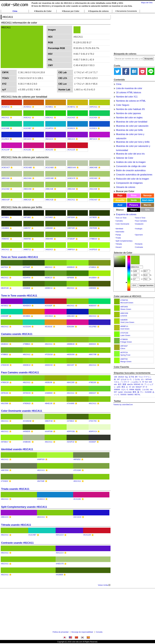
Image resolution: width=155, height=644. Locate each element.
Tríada (118, 238)
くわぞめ (145, 390)
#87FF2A (124, 352)
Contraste (139, 247)
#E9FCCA (93, 431)
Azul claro (147, 200)
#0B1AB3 (71, 316)
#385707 (27, 228)
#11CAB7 (28, 128)
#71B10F (71, 239)
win (133, 387)
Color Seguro (123, 105)
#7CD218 (49, 354)
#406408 (49, 228)
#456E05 (27, 431)
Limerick (124, 316)
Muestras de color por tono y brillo (133, 142)
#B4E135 (49, 403)
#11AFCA (49, 128)
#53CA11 (27, 118)
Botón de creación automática (131, 170)
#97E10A (5, 393)
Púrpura (134, 205)
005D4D (137, 384)
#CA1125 (71, 150)
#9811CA (5, 517)
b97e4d (149, 379)
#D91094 (71, 327)
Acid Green (125, 329)
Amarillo (120, 200)
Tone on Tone (121, 218)
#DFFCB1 (71, 431)
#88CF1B (49, 421)
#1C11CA (77, 517)
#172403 (49, 217)
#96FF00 (124, 359)
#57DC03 (27, 393)
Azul (120, 205)
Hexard (119, 247)
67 (144, 387)
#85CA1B (49, 200)
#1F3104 (71, 217)
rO (130, 387)
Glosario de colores (126, 187)
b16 (150, 382)
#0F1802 (27, 217)
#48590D (93, 288)
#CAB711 (71, 107)
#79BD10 (93, 239)
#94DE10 (27, 365)
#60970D (27, 239)
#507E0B (93, 228)
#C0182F (49, 306)
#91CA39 (93, 189)
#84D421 (93, 344)
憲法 (123, 387)
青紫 (124, 384)
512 (146, 382)
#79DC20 (5, 382)
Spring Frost (125, 355)
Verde (134, 200)
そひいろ (125, 390)
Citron (123, 348)
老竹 (120, 384)
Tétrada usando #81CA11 (16, 525)
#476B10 (70, 421)
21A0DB (148, 392)
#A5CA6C (94, 178)
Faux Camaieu (141, 221)
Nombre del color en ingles (129, 118)
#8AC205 (71, 382)
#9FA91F (124, 346)
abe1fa (130, 384)
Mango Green (126, 362)
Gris (147, 210)
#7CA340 (77, 470)
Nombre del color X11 (127, 97)
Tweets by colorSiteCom (123, 405)
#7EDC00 (5, 365)
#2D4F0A (27, 278)
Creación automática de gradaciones (134, 175)
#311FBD (93, 327)
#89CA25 (27, 200)
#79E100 (92, 382)
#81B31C (5, 344)
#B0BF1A (124, 326)
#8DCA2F (6, 200)
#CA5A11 (28, 107)
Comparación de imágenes (129, 183)
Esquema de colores (126, 214)
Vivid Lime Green (127, 322)
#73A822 (5, 481)
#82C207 (71, 365)
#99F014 (71, 249)
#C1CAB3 (50, 168)
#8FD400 (124, 307)
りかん (117, 382)
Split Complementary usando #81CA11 (24, 507)
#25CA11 (49, 118)
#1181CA (71, 128)
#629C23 (49, 278)
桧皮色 (138, 390)
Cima (15, 11)
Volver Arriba (103, 585)
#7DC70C (93, 421)
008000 (117, 390)
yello (119, 387)
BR (136, 377)
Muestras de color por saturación (132, 126)
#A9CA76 (71, 178)
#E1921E (49, 327)
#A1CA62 (6, 189)
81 (142, 384)
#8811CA (71, 139)
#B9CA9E (93, 168)
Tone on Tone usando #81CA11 (20, 257)
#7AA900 (71, 403)
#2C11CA (28, 139)
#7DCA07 (93, 200)
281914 (121, 377)
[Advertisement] (134, 33)
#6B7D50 (5, 470)
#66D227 (93, 393)
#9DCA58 (28, 189)
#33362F (92, 442)
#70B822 (5, 354)
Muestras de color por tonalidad (132, 122)
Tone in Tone (140, 218)
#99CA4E (49, 189)
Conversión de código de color (131, 166)
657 (116, 392)
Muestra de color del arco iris (130, 154)
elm (115, 384)
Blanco (120, 210)
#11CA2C (71, 118)
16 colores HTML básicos (129, 92)
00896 (132, 390)
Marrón (147, 205)
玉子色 (131, 377)
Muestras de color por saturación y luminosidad (133, 147)
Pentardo (139, 244)
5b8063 (130, 395)
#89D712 (27, 249)
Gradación (139, 224)
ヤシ (142, 392)
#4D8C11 (49, 288)
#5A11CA (49, 139)
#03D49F (5, 316)
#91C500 (5, 403)
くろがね (136, 379)
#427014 (5, 267)
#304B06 (5, 228)
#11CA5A (93, 118)
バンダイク (125, 382)
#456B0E (27, 288)
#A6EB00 (49, 393)
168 (116, 377)
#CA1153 (49, 150)
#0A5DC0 (27, 306)
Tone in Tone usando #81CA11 (19, 296)
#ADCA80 (50, 178)
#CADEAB (27, 421)
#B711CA (93, 139)
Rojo (120, 195)
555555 (123, 395)
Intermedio (120, 232)
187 (118, 379)
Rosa (134, 195)
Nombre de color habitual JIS (130, 109)
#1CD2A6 (27, 327)
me (151, 390)
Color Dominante (122, 224)
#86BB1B (71, 344)
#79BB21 (27, 344)
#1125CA (5, 139)
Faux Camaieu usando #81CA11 (20, 372)
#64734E (41, 481)
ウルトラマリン (145, 377)
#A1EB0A (93, 278)
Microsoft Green (127, 303)
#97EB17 (5, 442)
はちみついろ (126, 379)
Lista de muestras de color (129, 88)
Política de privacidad (60, 632)
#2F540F (27, 267)
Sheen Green (126, 309)
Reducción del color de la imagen (133, 179)
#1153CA (93, 128)
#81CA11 (5, 118)
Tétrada (119, 244)
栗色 (134, 392)
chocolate (128, 392)
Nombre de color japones (129, 113)
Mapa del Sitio (147, 3)
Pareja (118, 235)
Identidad (119, 229)
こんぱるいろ (136, 382)
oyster (120, 392)
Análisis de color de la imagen (131, 162)
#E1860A (27, 316)
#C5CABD (28, 168)
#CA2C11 (6, 107)
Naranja (147, 195)
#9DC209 (124, 313)
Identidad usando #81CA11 (17, 449)
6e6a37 (139, 387)
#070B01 (5, 217)
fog (126, 377)
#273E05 (93, 217)
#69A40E (49, 239)
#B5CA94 (6, 178)
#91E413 (49, 249)
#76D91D (27, 403)
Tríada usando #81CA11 (15, 489)
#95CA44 (71, 189)
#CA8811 (49, 107)
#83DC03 (49, 365)
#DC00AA (49, 316)
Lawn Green (125, 335)
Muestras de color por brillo (129, 130)
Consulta (99, 632)
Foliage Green (126, 342)
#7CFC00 (124, 333)
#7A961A (93, 267)
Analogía (139, 229)
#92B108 (49, 382)
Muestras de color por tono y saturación (130, 135)
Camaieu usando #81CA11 (17, 334)
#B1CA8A (28, 178)
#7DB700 (124, 300)
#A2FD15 (93, 249)
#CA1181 (27, 150)
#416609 (59, 575)
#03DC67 (93, 306)
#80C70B (93, 354)
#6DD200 (71, 354)
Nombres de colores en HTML (131, 101)
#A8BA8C (27, 442)
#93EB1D (71, 267)
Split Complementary (124, 241)
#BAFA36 (5, 288)
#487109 (71, 228)
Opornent (139, 235)
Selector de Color (125, 158)
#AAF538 (49, 431)
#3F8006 (70, 278)
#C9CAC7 (6, 168)
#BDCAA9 (72, 168)
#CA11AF (6, 150)
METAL (137, 395)
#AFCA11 (93, 107)
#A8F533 (41, 459)
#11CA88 (5, 128)
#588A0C (5, 239)
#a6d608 (124, 320)
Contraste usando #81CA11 (17, 543)
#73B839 (124, 339)
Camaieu (119, 221)
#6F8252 (77, 459)
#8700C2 (5, 306)
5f (143, 382)
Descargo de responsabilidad (82, 632)
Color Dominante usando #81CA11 (22, 411)
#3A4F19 (71, 442)
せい (143, 379)
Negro (134, 210)
